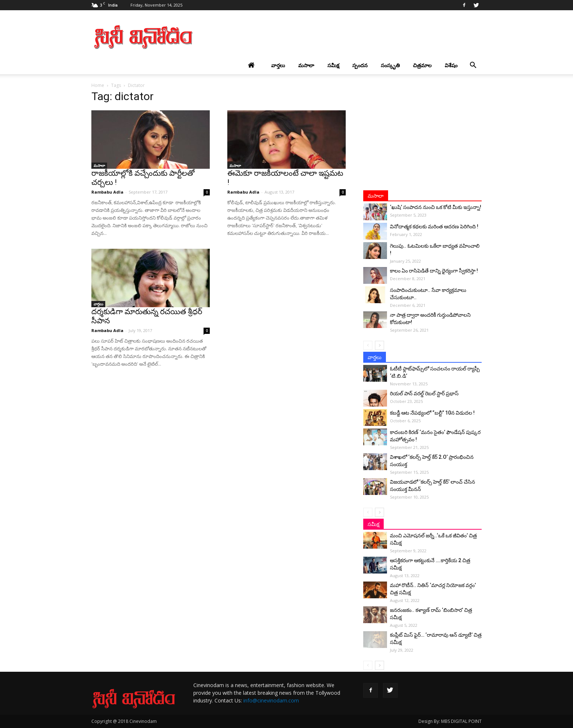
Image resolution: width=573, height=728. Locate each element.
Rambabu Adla (107, 192)
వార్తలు (278, 65)
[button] (473, 65)
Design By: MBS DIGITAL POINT (450, 721)
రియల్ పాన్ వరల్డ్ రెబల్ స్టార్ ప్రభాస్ (424, 393)
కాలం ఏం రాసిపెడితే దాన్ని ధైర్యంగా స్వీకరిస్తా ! (434, 271)
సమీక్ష (333, 65)
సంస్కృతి (390, 65)
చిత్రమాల (422, 65)
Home (98, 85)
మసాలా (306, 65)
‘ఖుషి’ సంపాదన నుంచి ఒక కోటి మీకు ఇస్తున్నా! (436, 207)
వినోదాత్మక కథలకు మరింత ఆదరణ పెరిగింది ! (434, 226)
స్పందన (360, 65)
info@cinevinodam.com (271, 700)
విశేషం (451, 65)
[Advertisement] (349, 37)
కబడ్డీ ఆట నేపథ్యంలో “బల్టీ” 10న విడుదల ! (432, 413)
